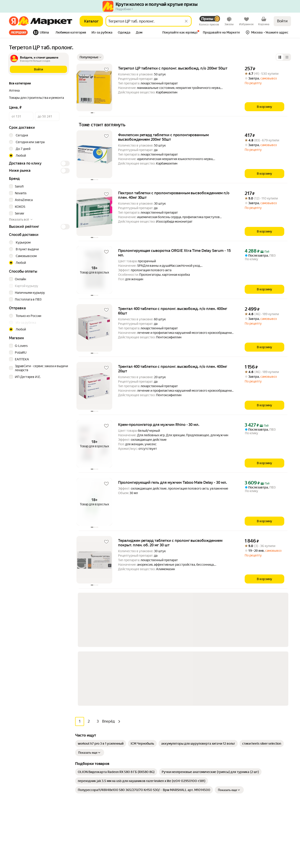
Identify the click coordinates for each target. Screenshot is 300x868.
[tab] (20, 32)
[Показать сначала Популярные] (90, 57)
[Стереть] (186, 21)
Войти (282, 21)
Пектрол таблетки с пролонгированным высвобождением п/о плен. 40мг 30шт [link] (174, 195)
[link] (101, 622)
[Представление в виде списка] (280, 57)
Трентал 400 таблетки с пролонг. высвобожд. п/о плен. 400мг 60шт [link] (173, 311)
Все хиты (18, 32)
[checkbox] (39, 186)
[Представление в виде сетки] (287, 57)
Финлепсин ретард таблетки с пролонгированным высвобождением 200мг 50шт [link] (163, 137)
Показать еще (90, 631)
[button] (71, 33)
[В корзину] (264, 107)
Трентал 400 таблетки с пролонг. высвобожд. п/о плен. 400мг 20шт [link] (173, 369)
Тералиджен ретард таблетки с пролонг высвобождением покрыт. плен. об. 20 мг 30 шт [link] (170, 543)
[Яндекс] (14, 21)
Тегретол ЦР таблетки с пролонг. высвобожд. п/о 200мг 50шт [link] (173, 68)
